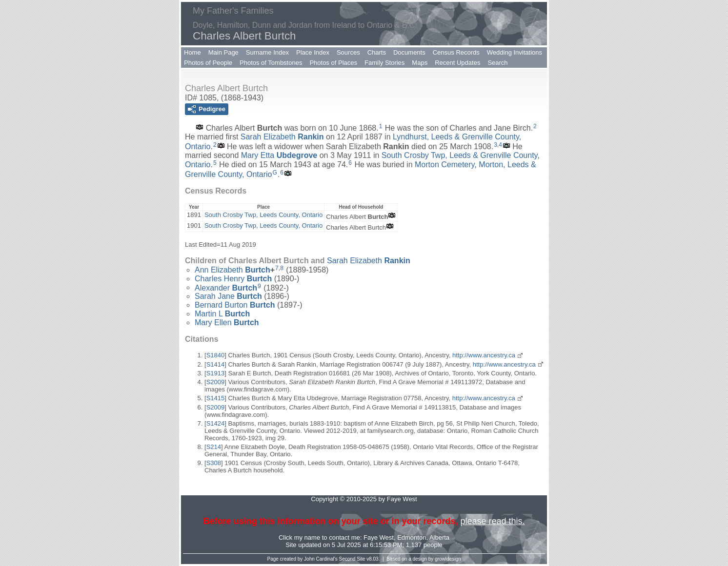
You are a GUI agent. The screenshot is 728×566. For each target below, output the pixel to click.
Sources (348, 52)
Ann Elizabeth (233, 270)
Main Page (223, 52)
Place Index (313, 52)
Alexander (226, 287)
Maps (420, 63)
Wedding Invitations (515, 52)
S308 (214, 463)
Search (497, 63)
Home (192, 52)
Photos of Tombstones (271, 63)
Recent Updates (457, 63)
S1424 (216, 423)
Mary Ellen (227, 322)
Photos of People (208, 63)
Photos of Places (333, 63)
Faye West (379, 537)
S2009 (216, 382)
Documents (409, 52)
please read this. (492, 521)
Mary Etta (279, 155)
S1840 (216, 355)
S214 (214, 447)
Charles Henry (233, 279)
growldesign (448, 559)
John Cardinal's (321, 559)
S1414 (216, 364)
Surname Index (267, 52)
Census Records (456, 52)
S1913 (216, 373)
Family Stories (384, 63)
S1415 (216, 398)
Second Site (352, 559)
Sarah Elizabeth (282, 137)
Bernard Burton (235, 305)
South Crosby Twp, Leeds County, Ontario (263, 215)
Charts (377, 52)
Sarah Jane (228, 296)
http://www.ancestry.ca (484, 355)
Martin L (222, 314)
